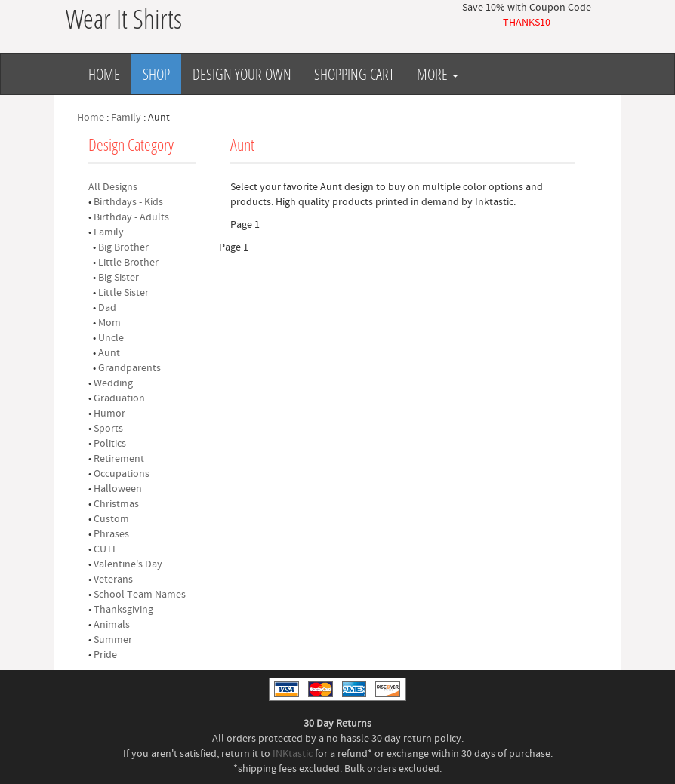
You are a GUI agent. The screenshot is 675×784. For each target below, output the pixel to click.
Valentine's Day (128, 564)
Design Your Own (242, 74)
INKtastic (293, 754)
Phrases (111, 534)
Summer (113, 640)
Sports (108, 429)
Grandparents (129, 368)
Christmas (116, 504)
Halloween (118, 489)
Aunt (109, 353)
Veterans (113, 580)
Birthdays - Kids (128, 202)
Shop (156, 74)
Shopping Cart (354, 74)
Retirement (119, 459)
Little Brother (128, 263)
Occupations (122, 474)
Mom (109, 323)
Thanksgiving (123, 610)
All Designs (113, 187)
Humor (109, 414)
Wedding (113, 383)
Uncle (111, 338)
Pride (105, 655)
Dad (107, 308)
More (438, 74)
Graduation (119, 398)
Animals (112, 625)
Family (126, 118)
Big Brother (123, 247)
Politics (110, 444)
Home (104, 74)
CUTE (106, 549)
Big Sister (119, 278)
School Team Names (140, 595)
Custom (111, 519)
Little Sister (123, 293)
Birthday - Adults (131, 217)
